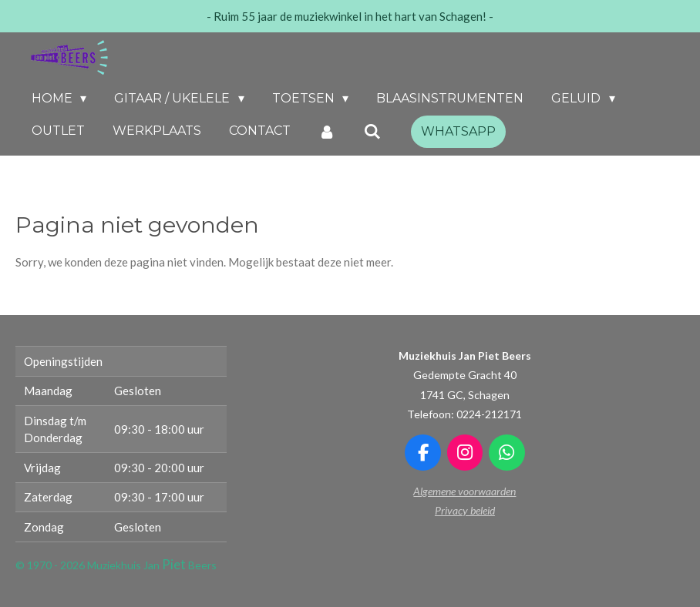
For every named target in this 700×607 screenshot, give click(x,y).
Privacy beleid (465, 510)
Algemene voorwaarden (464, 491)
